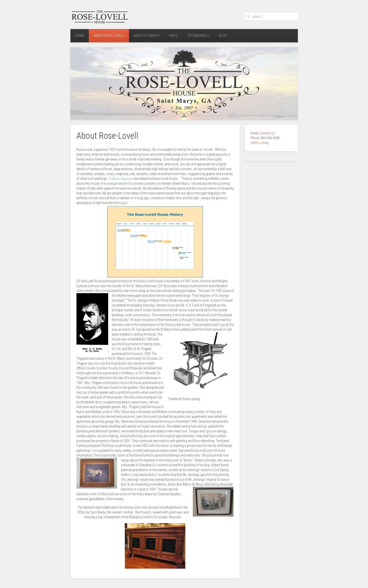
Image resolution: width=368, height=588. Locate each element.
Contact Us (267, 133)
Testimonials (198, 36)
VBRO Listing (259, 143)
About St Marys (147, 36)
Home (80, 36)
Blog (223, 36)
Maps (173, 36)
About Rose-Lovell (109, 36)
